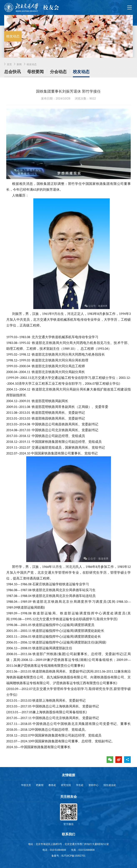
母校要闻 (35, 72)
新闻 (19, 64)
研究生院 (66, 785)
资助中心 (93, 785)
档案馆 (40, 785)
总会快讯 (12, 72)
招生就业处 (110, 785)
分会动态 (58, 72)
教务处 (52, 785)
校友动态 (32, 64)
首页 (9, 64)
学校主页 (26, 785)
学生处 (80, 785)
